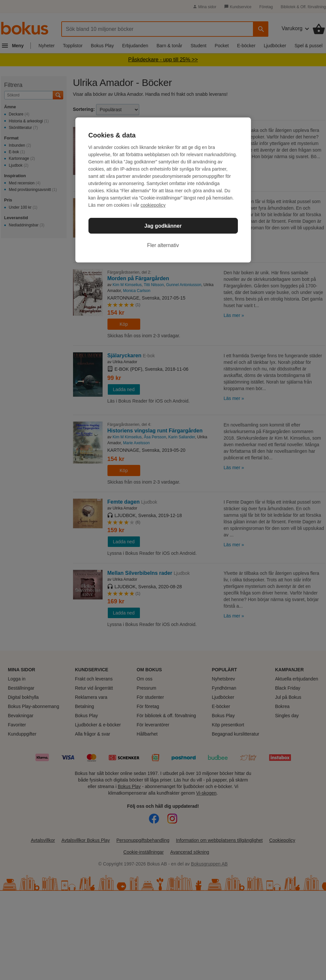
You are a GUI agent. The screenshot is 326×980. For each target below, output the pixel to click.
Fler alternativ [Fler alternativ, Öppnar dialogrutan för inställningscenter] (163, 245)
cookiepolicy (153, 205)
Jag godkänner (163, 226)
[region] (163, 190)
